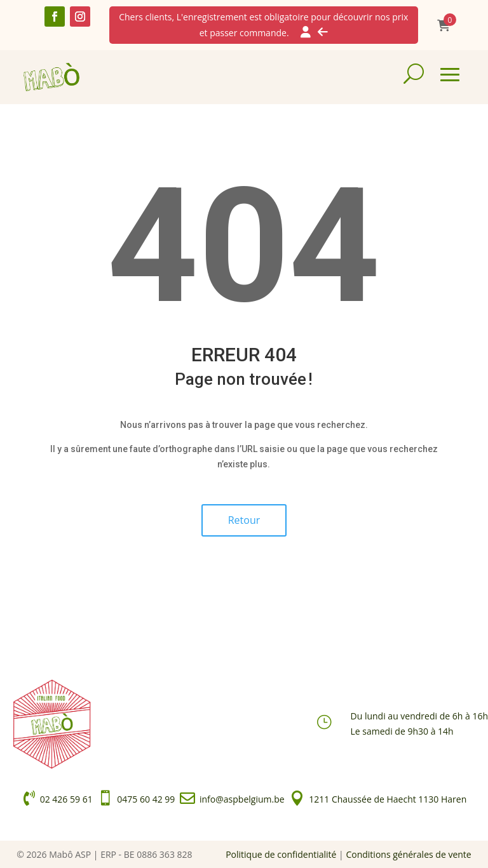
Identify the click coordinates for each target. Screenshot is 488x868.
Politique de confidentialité (281, 854)
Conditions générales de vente (408, 854)
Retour (244, 520)
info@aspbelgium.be (242, 799)
